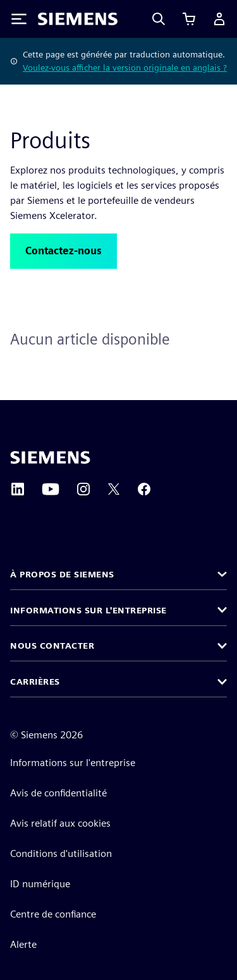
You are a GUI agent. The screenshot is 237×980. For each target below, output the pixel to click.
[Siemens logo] (78, 19)
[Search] (159, 19)
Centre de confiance (53, 914)
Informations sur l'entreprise (73, 763)
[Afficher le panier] (189, 19)
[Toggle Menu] (19, 19)
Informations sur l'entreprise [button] (88, 610)
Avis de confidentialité (58, 793)
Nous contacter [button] (52, 646)
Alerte (23, 944)
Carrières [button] (35, 682)
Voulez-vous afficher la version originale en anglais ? (125, 68)
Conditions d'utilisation (61, 853)
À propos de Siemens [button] (62, 574)
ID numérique (40, 884)
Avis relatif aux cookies (60, 823)
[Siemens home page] (50, 458)
